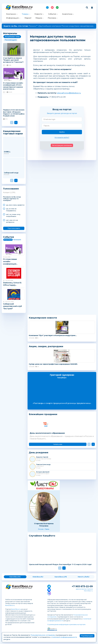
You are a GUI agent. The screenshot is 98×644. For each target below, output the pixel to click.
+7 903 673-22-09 (82, 586)
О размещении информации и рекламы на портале (66, 624)
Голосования (11, 189)
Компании (11, 14)
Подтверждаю (87, 636)
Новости (38, 14)
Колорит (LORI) (9, 192)
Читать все (58, 444)
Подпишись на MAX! (47, 7)
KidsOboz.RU (38, 577)
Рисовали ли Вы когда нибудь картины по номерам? (12, 199)
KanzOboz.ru (10, 605)
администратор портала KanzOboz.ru (84, 590)
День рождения (39, 453)
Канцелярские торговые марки (13, 132)
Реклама (52, 18)
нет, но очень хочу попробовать (13, 215)
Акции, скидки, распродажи (46, 346)
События (52, 14)
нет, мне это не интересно (12, 221)
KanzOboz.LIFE (61, 577)
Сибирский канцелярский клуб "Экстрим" (12, 306)
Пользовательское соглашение (43, 635)
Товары (25, 14)
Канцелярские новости (43, 318)
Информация (12, 18)
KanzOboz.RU (15, 577)
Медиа (39, 18)
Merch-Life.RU (84, 577)
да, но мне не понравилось (11, 210)
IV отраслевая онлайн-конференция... (10, 262)
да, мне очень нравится (15, 205)
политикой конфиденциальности (64, 637)
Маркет (28, 18)
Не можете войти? (62, 138)
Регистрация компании (62, 145)
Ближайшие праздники (43, 414)
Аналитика (67, 14)
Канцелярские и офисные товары (22, 9)
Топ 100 (52, 7)
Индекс (57, 7)
